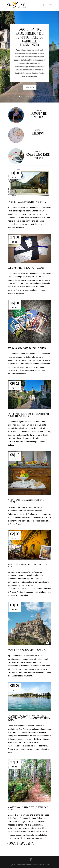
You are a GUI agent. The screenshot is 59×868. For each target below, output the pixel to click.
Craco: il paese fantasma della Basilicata (27, 650)
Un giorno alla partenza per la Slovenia (27, 202)
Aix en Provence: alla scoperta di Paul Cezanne (26, 501)
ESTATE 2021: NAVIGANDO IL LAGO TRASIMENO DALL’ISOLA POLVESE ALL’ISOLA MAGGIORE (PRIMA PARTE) (29, 718)
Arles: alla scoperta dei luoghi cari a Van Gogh (27, 566)
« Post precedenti (21, 843)
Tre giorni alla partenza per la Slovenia (27, 348)
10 (38, 90)
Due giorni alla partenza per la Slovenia (27, 268)
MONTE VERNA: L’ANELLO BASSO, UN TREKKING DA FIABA (28, 808)
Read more (30, 82)
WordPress (46, 864)
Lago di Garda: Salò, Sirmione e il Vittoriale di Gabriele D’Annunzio (30, 40)
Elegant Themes (25, 864)
